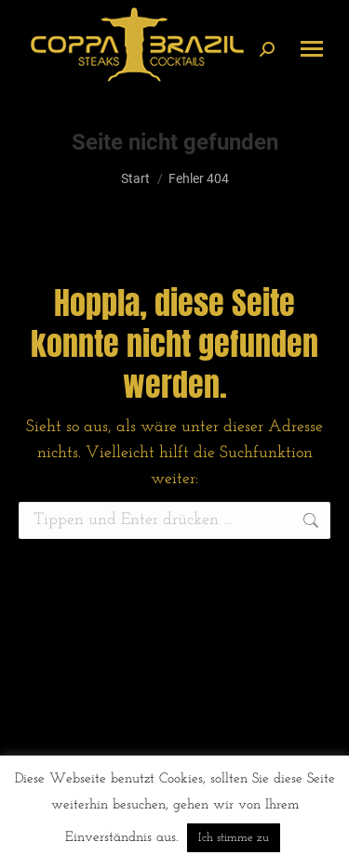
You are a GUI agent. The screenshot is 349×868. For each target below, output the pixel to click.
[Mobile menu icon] (312, 49)
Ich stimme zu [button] (234, 838)
